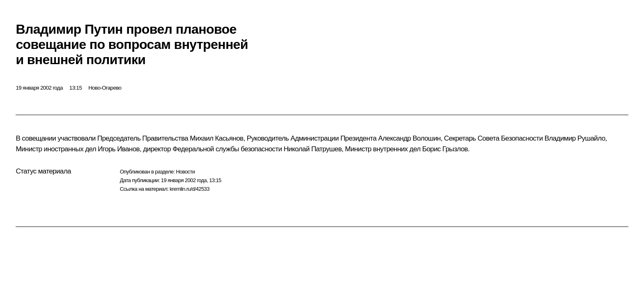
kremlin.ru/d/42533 (190, 189)
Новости (185, 172)
